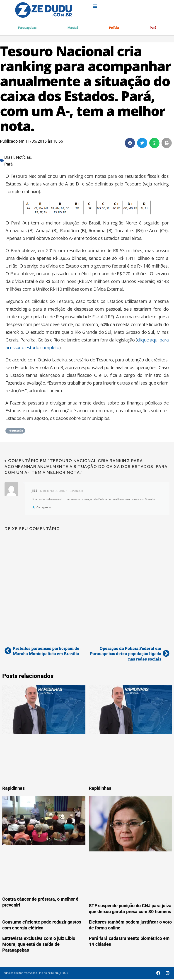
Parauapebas (27, 28)
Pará (152, 28)
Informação (15, 431)
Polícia (113, 28)
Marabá (72, 28)
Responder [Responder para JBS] (75, 491)
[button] (130, 144)
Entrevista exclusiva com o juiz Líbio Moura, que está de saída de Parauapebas (39, 945)
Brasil (9, 158)
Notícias (23, 158)
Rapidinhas (13, 789)
